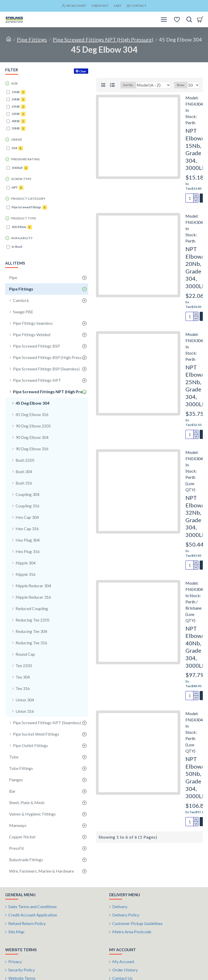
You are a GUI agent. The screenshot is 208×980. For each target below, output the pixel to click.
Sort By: (125, 93)
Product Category (28, 199)
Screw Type (21, 179)
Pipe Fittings (32, 39)
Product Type (24, 218)
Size (15, 83)
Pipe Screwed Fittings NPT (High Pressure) (103, 39)
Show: (181, 93)
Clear (83, 71)
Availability (22, 238)
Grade (17, 139)
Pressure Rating (25, 159)
